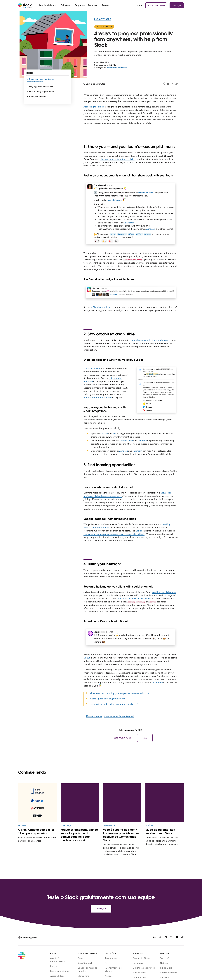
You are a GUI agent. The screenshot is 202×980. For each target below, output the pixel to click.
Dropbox (142, 441)
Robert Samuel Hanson (117, 68)
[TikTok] (183, 938)
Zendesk (123, 451)
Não (145, 738)
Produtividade (103, 19)
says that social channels (164, 592)
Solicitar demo (156, 5)
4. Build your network (37, 96)
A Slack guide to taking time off (106, 699)
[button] (27, 937)
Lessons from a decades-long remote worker (112, 704)
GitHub (104, 434)
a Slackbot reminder (101, 307)
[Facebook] (166, 938)
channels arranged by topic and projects (150, 340)
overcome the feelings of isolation (134, 598)
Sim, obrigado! (122, 738)
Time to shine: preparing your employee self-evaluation (118, 693)
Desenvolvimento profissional (119, 716)
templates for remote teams (98, 398)
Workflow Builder (92, 368)
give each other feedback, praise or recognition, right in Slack (114, 534)
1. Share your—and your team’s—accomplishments (41, 80)
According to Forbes (94, 107)
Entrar (140, 5)
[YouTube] (177, 938)
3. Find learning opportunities (40, 91)
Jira (114, 434)
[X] (171, 938)
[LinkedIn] (154, 938)
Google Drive (126, 441)
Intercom (137, 451)
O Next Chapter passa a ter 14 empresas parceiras (36, 831)
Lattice (139, 531)
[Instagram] (160, 938)
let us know (158, 683)
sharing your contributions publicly (118, 159)
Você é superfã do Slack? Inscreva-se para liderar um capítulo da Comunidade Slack (121, 835)
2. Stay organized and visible (40, 87)
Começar (177, 5)
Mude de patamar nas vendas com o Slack (160, 831)
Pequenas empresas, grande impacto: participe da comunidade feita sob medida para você (79, 835)
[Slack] (25, 5)
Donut (87, 658)
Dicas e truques (94, 716)
